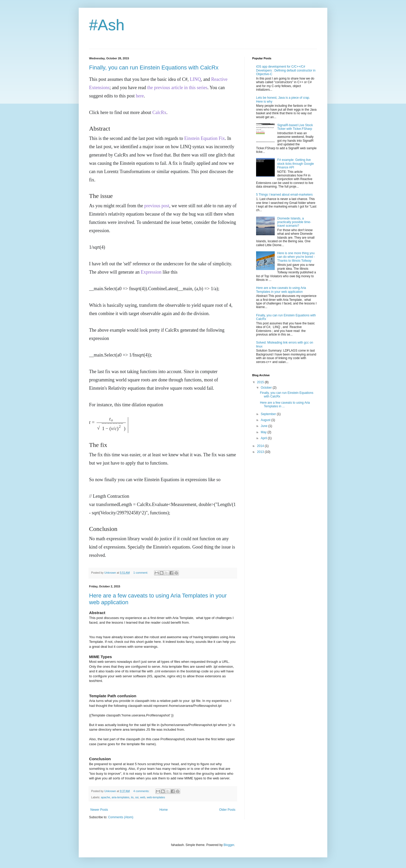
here (140, 96)
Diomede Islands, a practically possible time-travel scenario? (294, 222)
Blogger (229, 845)
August (266, 420)
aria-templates (120, 797)
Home (164, 810)
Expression (151, 272)
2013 (261, 452)
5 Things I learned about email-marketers (284, 195)
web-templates (156, 797)
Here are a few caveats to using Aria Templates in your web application (281, 290)
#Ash (107, 25)
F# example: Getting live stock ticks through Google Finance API (296, 164)
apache (106, 797)
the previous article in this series (177, 88)
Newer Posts (99, 810)
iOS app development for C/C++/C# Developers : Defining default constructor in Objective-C (286, 70)
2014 (261, 446)
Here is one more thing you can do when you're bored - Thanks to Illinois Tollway (296, 257)
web (143, 797)
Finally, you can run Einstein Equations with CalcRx (154, 67)
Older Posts (227, 810)
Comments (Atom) (121, 817)
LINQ (195, 79)
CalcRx (159, 112)
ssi (137, 797)
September (269, 414)
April (264, 438)
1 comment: (141, 573)
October (267, 388)
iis (132, 797)
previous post (157, 206)
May (264, 432)
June (264, 426)
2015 (261, 382)
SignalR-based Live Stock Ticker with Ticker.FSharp (295, 127)
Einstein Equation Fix (204, 138)
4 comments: (142, 791)
